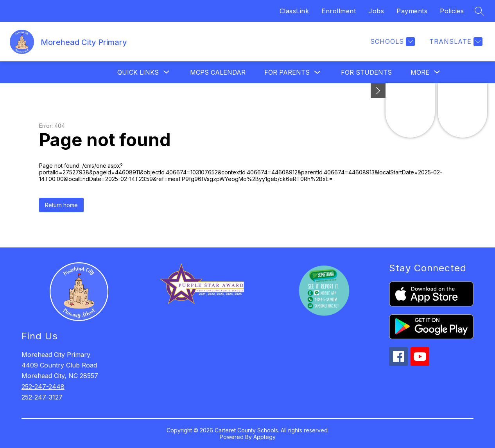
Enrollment (339, 11)
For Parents (287, 72)
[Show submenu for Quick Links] (138, 72)
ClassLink (294, 11)
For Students (366, 72)
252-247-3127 (42, 397)
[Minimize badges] (378, 91)
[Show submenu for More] (420, 72)
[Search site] (479, 11)
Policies (452, 11)
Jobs (376, 11)
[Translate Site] (455, 42)
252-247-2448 (43, 387)
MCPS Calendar (218, 72)
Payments (412, 11)
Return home (61, 205)
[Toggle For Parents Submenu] (317, 73)
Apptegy (265, 437)
